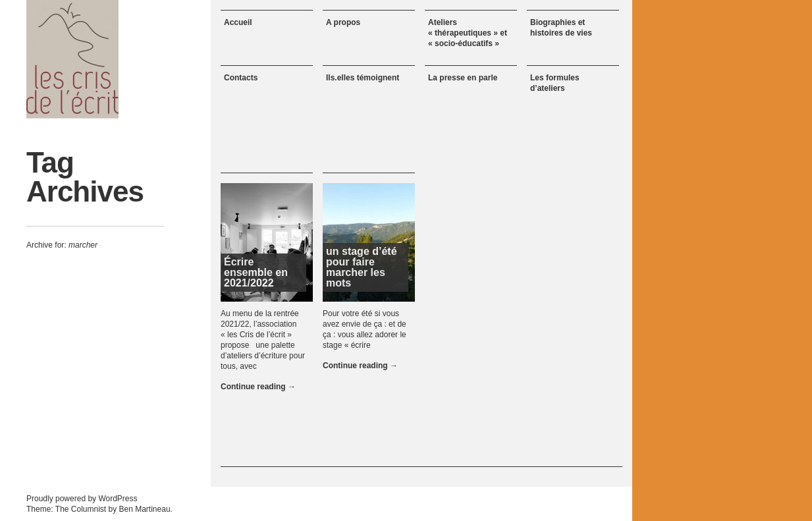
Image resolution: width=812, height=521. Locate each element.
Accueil (238, 22)
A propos (343, 22)
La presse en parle (463, 78)
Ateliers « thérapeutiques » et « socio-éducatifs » (468, 33)
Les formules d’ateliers (555, 83)
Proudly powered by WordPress (82, 499)
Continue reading (258, 387)
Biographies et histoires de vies (561, 28)
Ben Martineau (145, 509)
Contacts (241, 78)
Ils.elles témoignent (363, 78)
